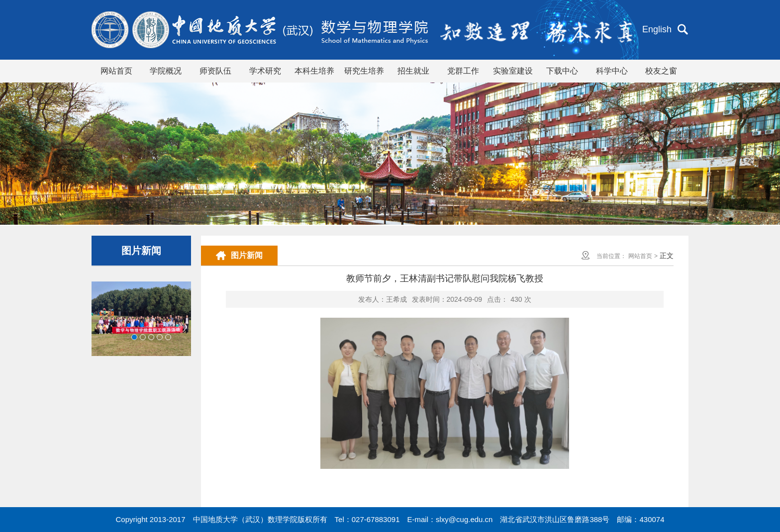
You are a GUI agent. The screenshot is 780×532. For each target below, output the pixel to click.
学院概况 (166, 71)
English (657, 29)
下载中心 (562, 71)
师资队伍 (215, 71)
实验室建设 (513, 71)
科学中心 (612, 71)
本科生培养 (314, 71)
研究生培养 (364, 71)
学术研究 (265, 71)
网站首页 (116, 71)
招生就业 (413, 71)
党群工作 (463, 71)
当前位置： (611, 256)
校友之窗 (661, 71)
